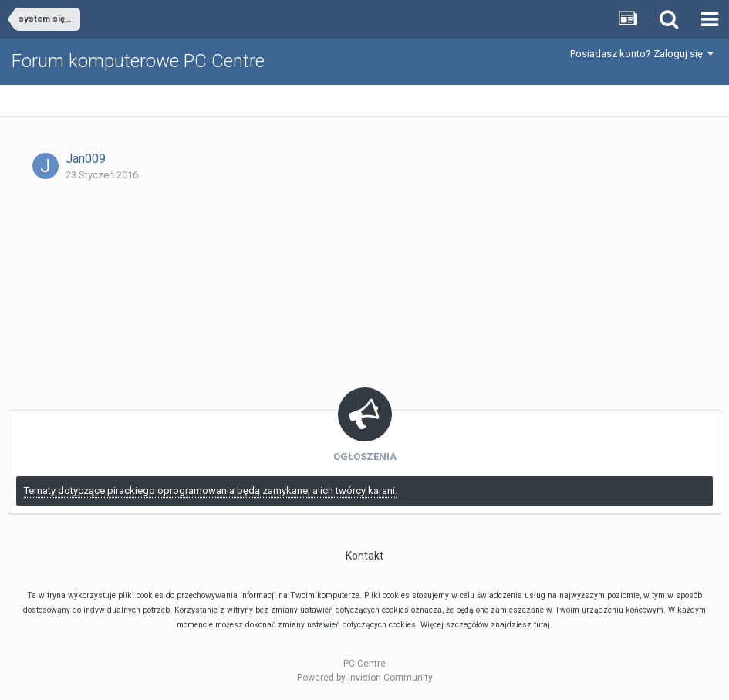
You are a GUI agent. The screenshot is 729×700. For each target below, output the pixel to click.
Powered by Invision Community (365, 678)
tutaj (542, 625)
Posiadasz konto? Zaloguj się (642, 54)
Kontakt (364, 556)
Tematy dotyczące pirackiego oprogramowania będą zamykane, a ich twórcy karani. (211, 490)
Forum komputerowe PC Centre (138, 61)
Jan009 (86, 159)
